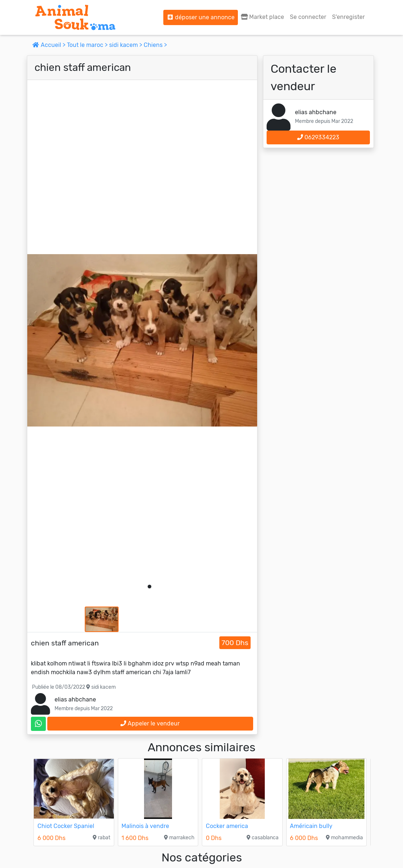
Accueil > (50, 45)
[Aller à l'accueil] (75, 17)
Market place (262, 17)
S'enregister (348, 17)
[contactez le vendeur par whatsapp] (38, 724)
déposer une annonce (201, 17)
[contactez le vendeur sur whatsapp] (38, 724)
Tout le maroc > (88, 45)
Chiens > (155, 45)
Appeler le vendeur (150, 723)
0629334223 (318, 137)
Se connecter (308, 17)
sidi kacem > (126, 45)
